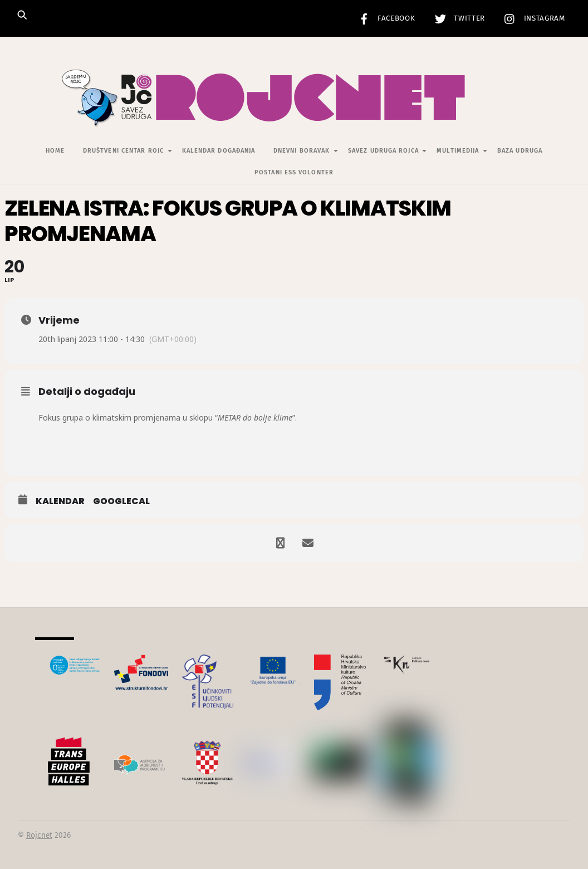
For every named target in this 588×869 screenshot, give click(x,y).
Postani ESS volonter (294, 172)
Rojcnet (39, 835)
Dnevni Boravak (302, 151)
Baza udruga (520, 151)
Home (55, 151)
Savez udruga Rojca (383, 151)
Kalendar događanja (219, 151)
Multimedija (458, 151)
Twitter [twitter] (457, 18)
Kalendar (60, 501)
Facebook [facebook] (384, 18)
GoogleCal (121, 501)
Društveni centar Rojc (123, 151)
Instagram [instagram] (532, 18)
